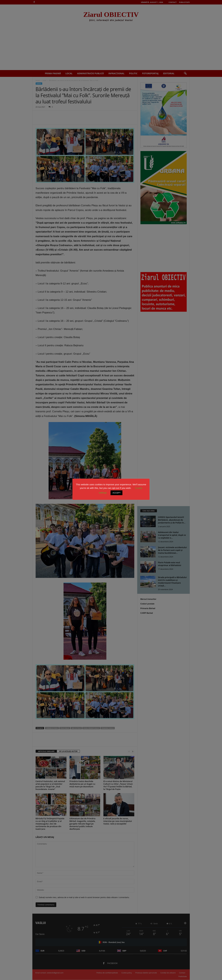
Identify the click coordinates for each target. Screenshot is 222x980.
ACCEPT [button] (116, 493)
